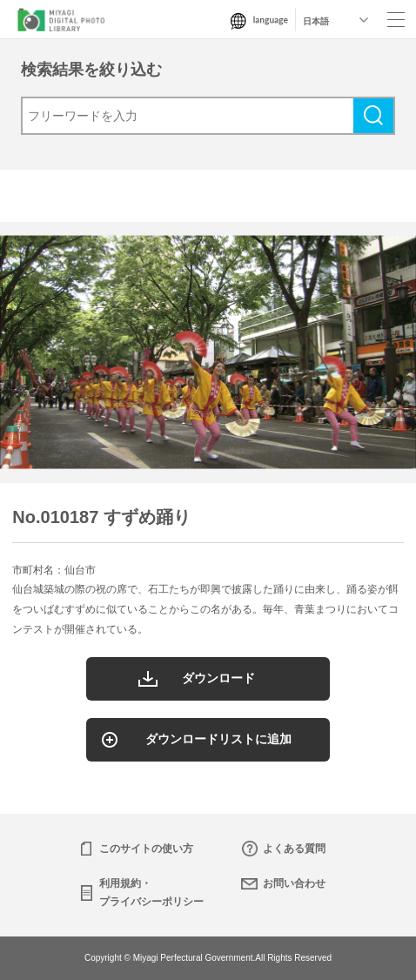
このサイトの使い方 (146, 849)
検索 (373, 116)
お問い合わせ (294, 883)
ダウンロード (218, 678)
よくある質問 (294, 849)
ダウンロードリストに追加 (218, 739)
